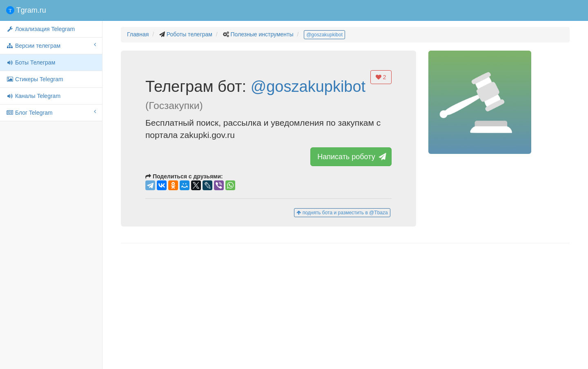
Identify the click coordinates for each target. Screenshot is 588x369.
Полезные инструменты (262, 34)
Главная (138, 34)
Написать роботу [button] (351, 157)
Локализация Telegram (40, 29)
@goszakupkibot (324, 35)
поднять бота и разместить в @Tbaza (342, 213)
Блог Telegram (51, 112)
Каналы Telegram (33, 96)
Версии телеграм (51, 45)
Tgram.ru (26, 10)
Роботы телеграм (189, 34)
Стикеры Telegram (35, 79)
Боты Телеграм (31, 62)
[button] (480, 102)
